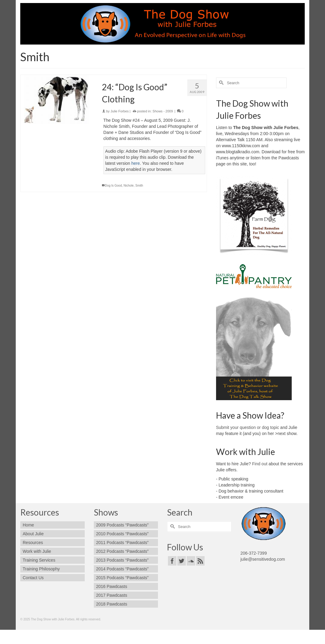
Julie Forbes (120, 111)
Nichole (128, 186)
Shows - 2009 (163, 111)
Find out (260, 464)
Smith (139, 186)
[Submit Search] (221, 83)
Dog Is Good (113, 186)
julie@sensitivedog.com (263, 559)
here (136, 163)
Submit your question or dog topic (248, 427)
